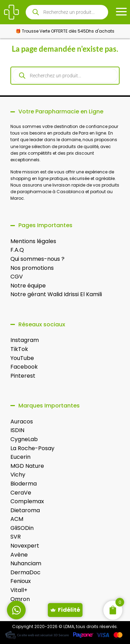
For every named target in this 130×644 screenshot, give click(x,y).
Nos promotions (32, 268)
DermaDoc (25, 572)
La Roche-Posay (32, 448)
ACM (17, 519)
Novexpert (25, 546)
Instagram (25, 340)
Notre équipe (28, 286)
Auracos (22, 422)
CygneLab (24, 439)
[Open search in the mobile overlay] (67, 12)
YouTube (22, 358)
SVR (16, 537)
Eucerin (20, 457)
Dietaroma (25, 510)
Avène (19, 555)
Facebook (24, 367)
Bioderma (24, 484)
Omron (20, 599)
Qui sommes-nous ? (37, 259)
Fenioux (21, 581)
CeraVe (21, 493)
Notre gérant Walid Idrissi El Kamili (56, 294)
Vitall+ (19, 590)
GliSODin (22, 528)
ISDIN (17, 430)
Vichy (18, 475)
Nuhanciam (26, 563)
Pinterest (23, 376)
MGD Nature (27, 466)
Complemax (27, 501)
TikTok (19, 349)
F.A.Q (17, 250)
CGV (17, 277)
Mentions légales (33, 241)
